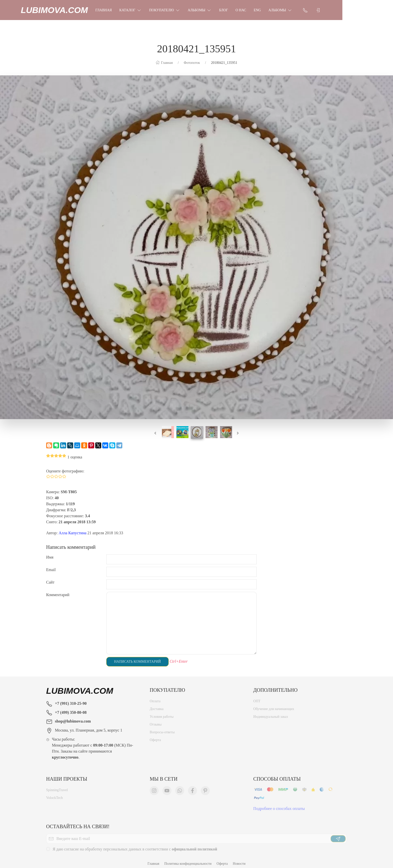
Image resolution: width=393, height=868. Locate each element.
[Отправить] (338, 835)
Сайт (50, 577)
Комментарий (58, 590)
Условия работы (162, 713)
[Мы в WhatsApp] (180, 787)
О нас (266, 10)
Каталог (156, 10)
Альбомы (225, 10)
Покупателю (190, 10)
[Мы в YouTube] (167, 787)
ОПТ (257, 697)
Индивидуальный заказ (271, 713)
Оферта (155, 736)
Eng (283, 10)
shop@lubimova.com (73, 716)
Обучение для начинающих (274, 705)
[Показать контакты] (331, 10)
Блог (249, 10)
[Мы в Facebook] (192, 787)
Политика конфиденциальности (188, 859)
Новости (239, 859)
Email (51, 565)
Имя (50, 552)
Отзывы (156, 721)
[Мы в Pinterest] (205, 787)
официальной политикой (194, 845)
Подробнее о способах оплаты (279, 805)
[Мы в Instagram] (154, 787)
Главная (129, 10)
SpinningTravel (57, 786)
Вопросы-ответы (162, 728)
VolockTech (54, 794)
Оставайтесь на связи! (78, 821)
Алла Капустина (73, 528)
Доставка (157, 705)
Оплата (155, 697)
